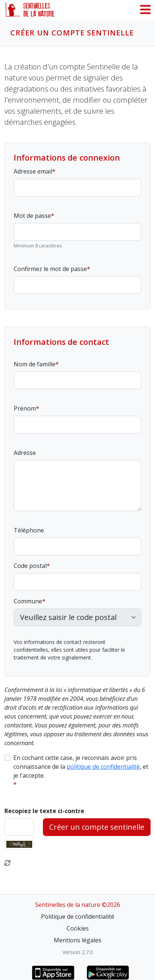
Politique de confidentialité (78, 916)
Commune (28, 601)
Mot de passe (32, 216)
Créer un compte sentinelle (97, 827)
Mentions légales (77, 940)
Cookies (78, 928)
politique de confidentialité (103, 767)
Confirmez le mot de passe (50, 269)
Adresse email (33, 171)
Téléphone (29, 530)
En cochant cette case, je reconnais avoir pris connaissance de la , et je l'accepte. (81, 767)
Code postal (30, 566)
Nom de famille (35, 364)
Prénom (25, 408)
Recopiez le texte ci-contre (44, 811)
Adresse (25, 453)
